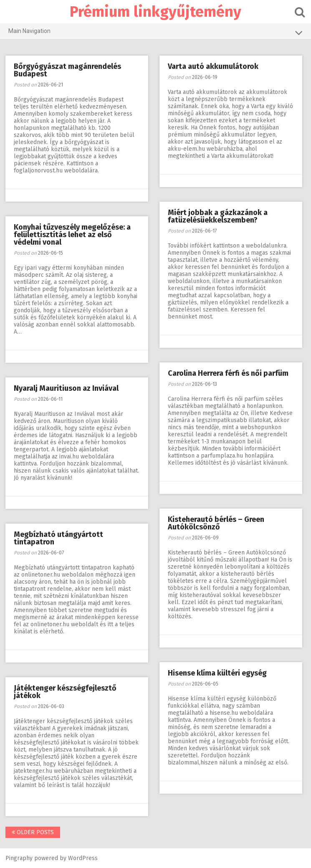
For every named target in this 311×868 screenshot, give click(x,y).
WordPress (84, 858)
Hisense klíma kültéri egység (218, 673)
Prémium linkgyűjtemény (155, 12)
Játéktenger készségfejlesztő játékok (66, 692)
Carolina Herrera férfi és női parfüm (229, 373)
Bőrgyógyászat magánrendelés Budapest (68, 70)
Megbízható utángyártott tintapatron (59, 538)
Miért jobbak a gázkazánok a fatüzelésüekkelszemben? (219, 216)
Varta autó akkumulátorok (214, 66)
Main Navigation (155, 33)
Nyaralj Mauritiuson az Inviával (67, 388)
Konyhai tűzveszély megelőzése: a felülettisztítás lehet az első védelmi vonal (73, 235)
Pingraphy (20, 858)
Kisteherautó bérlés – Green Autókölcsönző (217, 523)
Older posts (34, 832)
